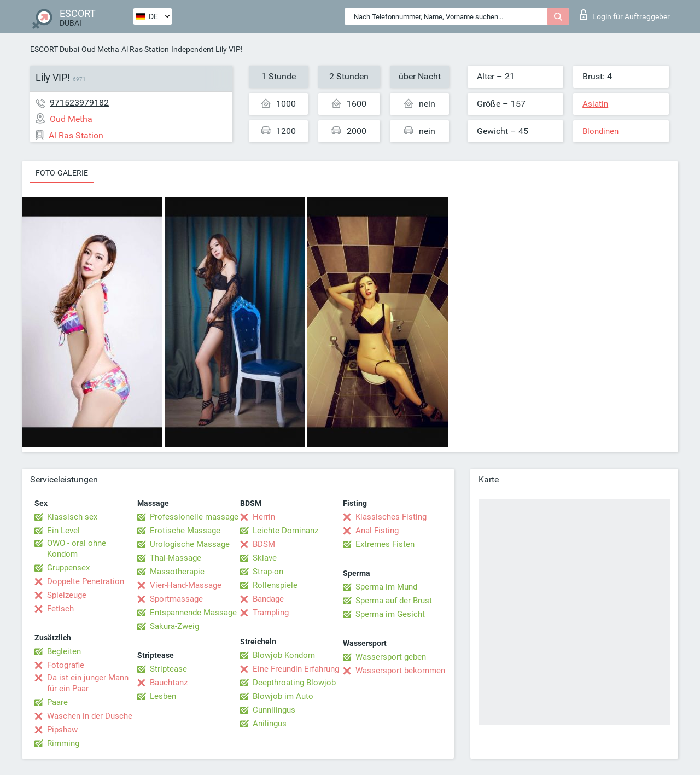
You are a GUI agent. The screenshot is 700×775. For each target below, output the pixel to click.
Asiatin (595, 104)
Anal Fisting (377, 531)
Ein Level (63, 531)
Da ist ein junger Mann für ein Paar (88, 683)
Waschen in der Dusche (90, 716)
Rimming (63, 743)
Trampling (271, 613)
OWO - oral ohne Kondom (77, 549)
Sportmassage (176, 599)
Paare (57, 702)
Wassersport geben (391, 657)
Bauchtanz (169, 683)
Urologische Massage (190, 544)
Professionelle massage (194, 517)
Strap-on (268, 572)
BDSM (264, 544)
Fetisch (60, 609)
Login (625, 15)
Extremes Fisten (385, 544)
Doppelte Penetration (86, 581)
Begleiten (64, 651)
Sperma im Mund (386, 587)
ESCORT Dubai (55, 49)
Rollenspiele (275, 585)
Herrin (264, 517)
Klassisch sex (72, 517)
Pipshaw (62, 730)
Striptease (168, 669)
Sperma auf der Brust (394, 601)
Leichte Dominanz (285, 531)
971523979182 (79, 103)
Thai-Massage (176, 558)
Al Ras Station (145, 49)
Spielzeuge (67, 595)
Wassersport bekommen (400, 671)
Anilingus (270, 724)
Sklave (265, 558)
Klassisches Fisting (391, 517)
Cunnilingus (274, 710)
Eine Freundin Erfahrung (296, 669)
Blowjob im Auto (283, 696)
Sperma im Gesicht (390, 614)
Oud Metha (100, 49)
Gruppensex (68, 568)
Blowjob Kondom (284, 655)
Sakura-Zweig (174, 626)
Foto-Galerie (62, 173)
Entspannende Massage (193, 613)
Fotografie (66, 665)
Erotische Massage (185, 531)
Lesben (163, 696)
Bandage (268, 599)
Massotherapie (177, 572)
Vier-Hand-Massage (186, 585)
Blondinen (600, 131)
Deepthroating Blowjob (294, 683)
